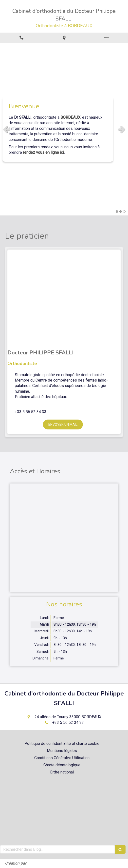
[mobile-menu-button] (107, 38)
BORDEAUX (70, 117)
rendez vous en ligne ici (43, 153)
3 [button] (124, 212)
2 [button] (121, 212)
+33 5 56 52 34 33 (68, 723)
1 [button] (117, 212)
